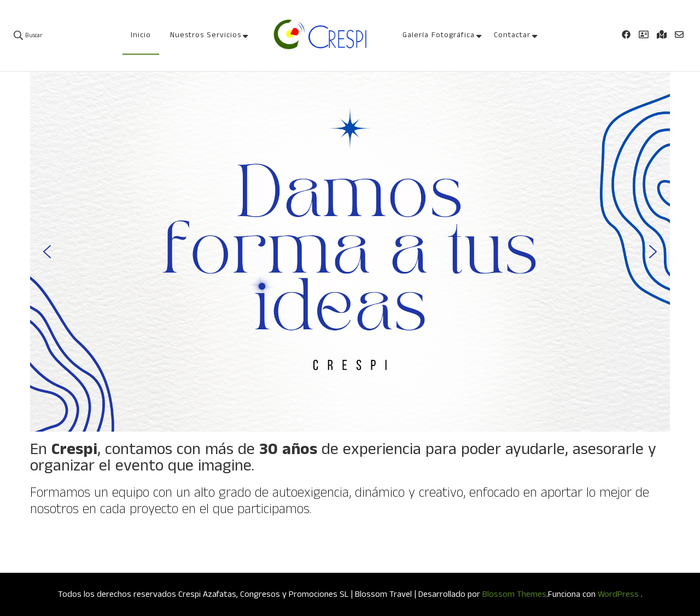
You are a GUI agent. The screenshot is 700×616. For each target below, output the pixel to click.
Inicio (141, 35)
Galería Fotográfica (439, 35)
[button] (47, 252)
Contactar (512, 35)
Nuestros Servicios (206, 35)
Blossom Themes (514, 594)
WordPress (618, 594)
